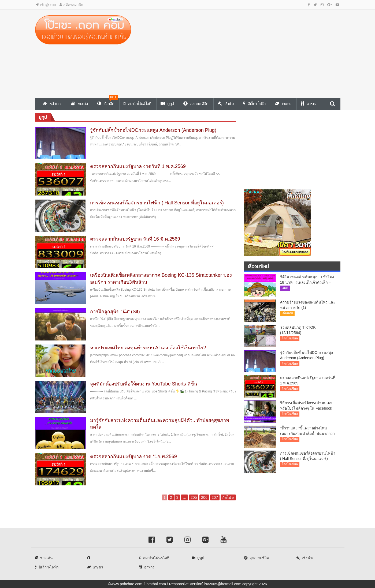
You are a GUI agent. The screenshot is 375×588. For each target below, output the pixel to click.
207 (215, 497)
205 (194, 497)
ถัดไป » (228, 497)
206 (204, 497)
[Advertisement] (240, 53)
